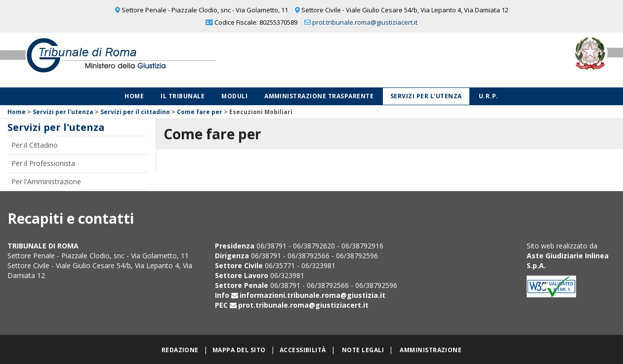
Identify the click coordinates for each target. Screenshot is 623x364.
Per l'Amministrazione (46, 182)
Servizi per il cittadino (135, 112)
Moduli (234, 96)
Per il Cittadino (35, 145)
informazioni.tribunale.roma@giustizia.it (312, 295)
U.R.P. (489, 96)
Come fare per (200, 112)
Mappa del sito (239, 350)
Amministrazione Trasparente (319, 96)
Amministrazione (431, 350)
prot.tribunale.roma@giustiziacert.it (365, 22)
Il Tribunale (183, 96)
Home (134, 96)
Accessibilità (303, 350)
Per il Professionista (43, 163)
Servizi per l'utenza (426, 96)
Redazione (180, 350)
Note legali (363, 350)
